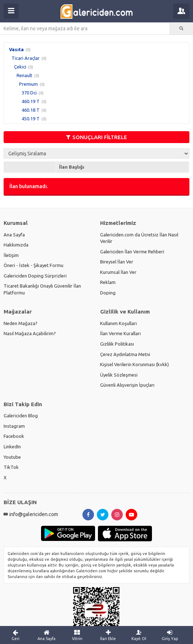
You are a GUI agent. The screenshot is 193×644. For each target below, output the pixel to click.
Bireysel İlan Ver (117, 262)
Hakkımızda (16, 245)
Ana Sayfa (14, 235)
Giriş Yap (170, 635)
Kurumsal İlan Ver (118, 272)
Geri (15, 635)
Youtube (12, 457)
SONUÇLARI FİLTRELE (97, 137)
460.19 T (31, 101)
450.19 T (31, 119)
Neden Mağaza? (21, 323)
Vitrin (77, 635)
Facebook (14, 436)
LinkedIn (12, 447)
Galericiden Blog (21, 416)
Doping (108, 293)
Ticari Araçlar (26, 58)
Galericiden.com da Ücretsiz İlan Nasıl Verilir (139, 238)
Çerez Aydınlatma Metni (125, 354)
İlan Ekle (108, 635)
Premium (28, 84)
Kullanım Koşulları (118, 323)
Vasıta (16, 49)
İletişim (11, 255)
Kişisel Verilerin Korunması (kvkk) (134, 364)
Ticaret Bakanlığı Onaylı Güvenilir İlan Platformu (42, 289)
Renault (24, 75)
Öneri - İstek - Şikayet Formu (33, 265)
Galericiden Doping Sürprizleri (35, 276)
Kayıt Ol (139, 635)
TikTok (11, 467)
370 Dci (29, 93)
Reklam (108, 282)
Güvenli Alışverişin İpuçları (127, 385)
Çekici (20, 67)
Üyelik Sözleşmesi (119, 375)
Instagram (14, 426)
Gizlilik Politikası (117, 344)
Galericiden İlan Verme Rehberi (132, 252)
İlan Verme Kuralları (120, 333)
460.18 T (31, 110)
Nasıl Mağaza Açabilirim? (30, 333)
